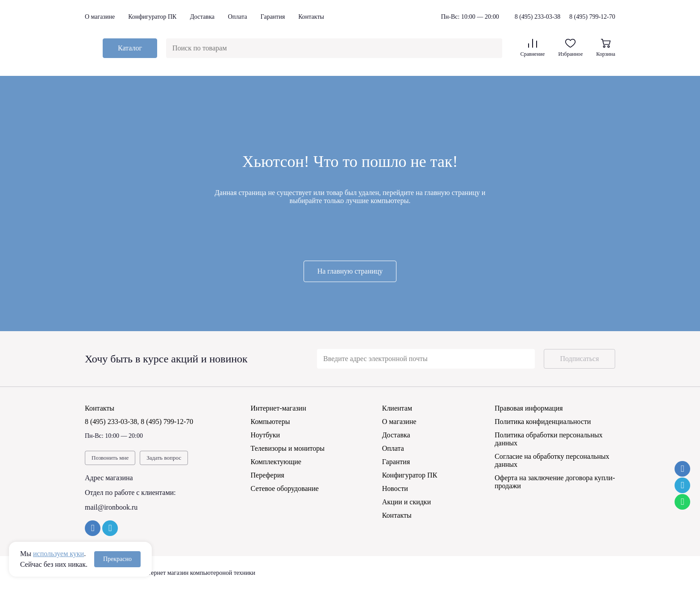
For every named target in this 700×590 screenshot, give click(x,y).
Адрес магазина (109, 478)
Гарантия (273, 17)
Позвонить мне (110, 458)
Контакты (311, 17)
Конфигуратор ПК (152, 17)
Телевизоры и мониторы (287, 448)
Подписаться (579, 359)
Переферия (267, 475)
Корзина (606, 48)
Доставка (202, 17)
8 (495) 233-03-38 (538, 17)
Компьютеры (270, 422)
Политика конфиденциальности (543, 422)
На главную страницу (350, 271)
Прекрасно (117, 559)
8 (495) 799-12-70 (592, 17)
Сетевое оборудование (285, 488)
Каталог (130, 48)
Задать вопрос (164, 458)
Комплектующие (276, 462)
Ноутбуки (265, 435)
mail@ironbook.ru (111, 507)
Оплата (237, 17)
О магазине (100, 17)
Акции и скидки (407, 502)
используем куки (58, 554)
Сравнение (532, 48)
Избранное (570, 48)
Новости (395, 488)
